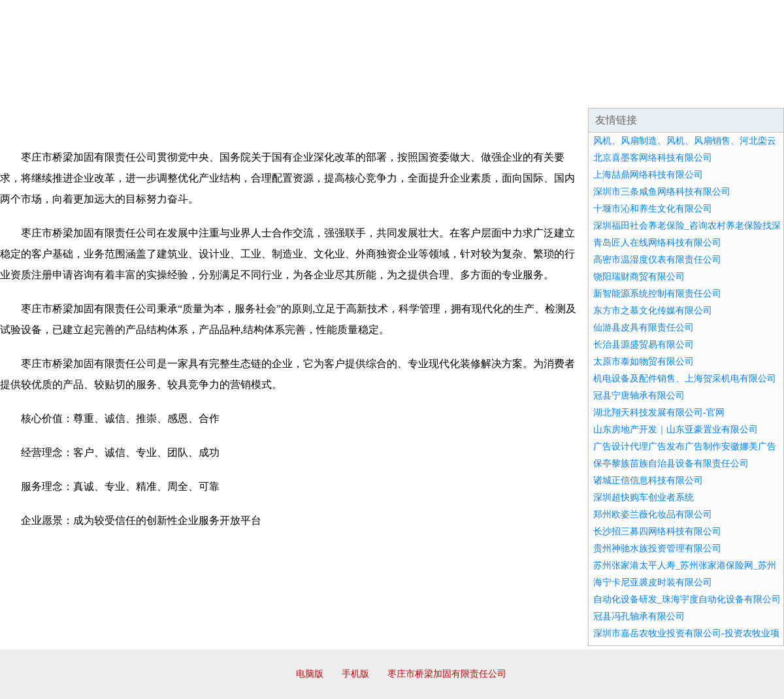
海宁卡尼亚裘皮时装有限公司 (653, 582)
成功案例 (355, 91)
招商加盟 (434, 91)
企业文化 (199, 91)
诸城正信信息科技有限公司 (648, 480)
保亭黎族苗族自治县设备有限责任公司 (671, 463)
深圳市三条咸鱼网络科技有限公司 (662, 192)
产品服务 (277, 91)
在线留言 (747, 91)
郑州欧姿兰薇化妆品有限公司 (653, 514)
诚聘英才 (512, 91)
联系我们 (591, 91)
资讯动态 (669, 91)
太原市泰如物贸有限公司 (644, 362)
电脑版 (310, 674)
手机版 (355, 674)
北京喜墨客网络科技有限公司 (653, 158)
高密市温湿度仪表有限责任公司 (657, 260)
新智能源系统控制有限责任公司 (657, 294)
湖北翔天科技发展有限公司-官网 (659, 413)
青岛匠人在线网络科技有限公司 (657, 243)
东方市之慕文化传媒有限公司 (653, 311)
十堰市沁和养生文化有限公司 (653, 209)
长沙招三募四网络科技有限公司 (657, 531)
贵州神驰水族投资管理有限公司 (657, 548)
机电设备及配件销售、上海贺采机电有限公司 (685, 379)
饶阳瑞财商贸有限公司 (639, 277)
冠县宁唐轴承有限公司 (639, 396)
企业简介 (120, 91)
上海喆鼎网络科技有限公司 (648, 175)
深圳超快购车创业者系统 (644, 497)
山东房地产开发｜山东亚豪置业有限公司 (676, 430)
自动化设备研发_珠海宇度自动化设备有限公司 (687, 599)
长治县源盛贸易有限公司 (644, 345)
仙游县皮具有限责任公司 (644, 328)
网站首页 (42, 91)
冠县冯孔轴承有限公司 (639, 616)
